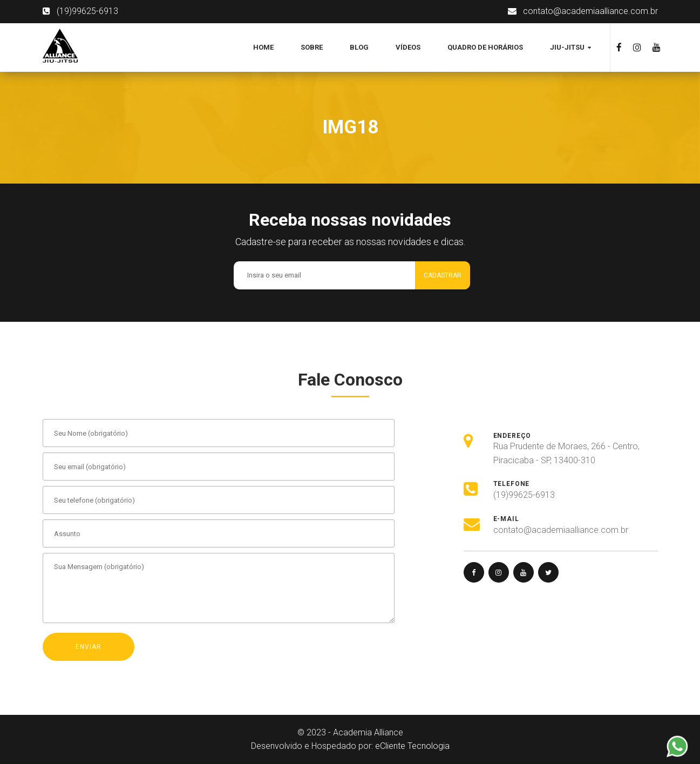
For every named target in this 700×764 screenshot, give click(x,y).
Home (263, 47)
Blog (359, 47)
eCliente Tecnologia (412, 746)
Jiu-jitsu (568, 47)
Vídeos (408, 47)
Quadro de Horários (485, 47)
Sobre (312, 47)
